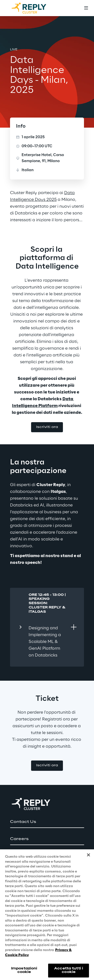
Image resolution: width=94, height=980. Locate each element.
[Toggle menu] (86, 8)
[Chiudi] (88, 863)
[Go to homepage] (34, 8)
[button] (47, 427)
